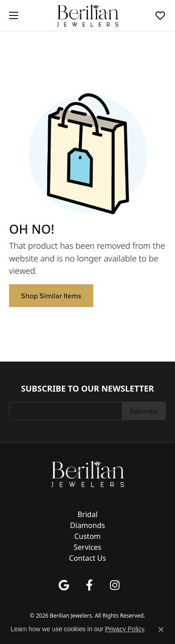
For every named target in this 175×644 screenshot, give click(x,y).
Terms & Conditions (92, 600)
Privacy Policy (54, 600)
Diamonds (87, 525)
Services (87, 547)
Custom (87, 536)
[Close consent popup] (161, 629)
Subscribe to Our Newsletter (87, 389)
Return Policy (24, 600)
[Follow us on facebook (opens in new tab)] (90, 585)
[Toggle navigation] (11, 15)
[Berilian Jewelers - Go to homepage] (88, 473)
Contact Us (87, 558)
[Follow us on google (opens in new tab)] (64, 585)
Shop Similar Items (51, 296)
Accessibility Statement (140, 600)
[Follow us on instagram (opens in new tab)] (115, 585)
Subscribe (144, 411)
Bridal (87, 514)
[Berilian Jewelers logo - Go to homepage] (87, 16)
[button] (160, 15)
